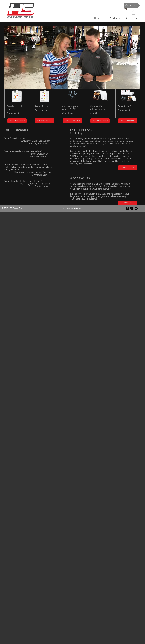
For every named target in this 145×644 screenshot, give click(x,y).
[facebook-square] (127, 208)
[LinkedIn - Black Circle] (132, 208)
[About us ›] (128, 203)
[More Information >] (17, 121)
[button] (133, 12)
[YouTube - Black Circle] (136, 208)
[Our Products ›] (128, 168)
